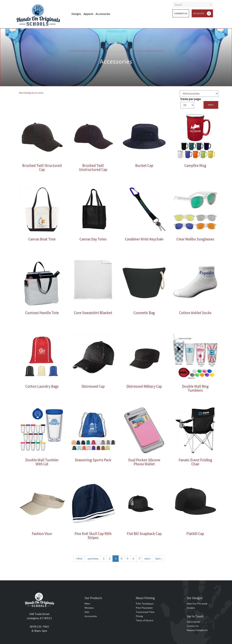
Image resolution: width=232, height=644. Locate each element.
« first (79, 558)
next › (148, 558)
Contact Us (181, 13)
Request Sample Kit (197, 630)
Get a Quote (193, 622)
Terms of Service (144, 620)
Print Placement (144, 608)
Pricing (139, 616)
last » (159, 558)
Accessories (103, 14)
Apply (211, 105)
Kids (87, 612)
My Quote (202, 13)
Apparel (88, 14)
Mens (87, 604)
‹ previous (93, 558)
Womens (89, 608)
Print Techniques (145, 604)
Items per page (191, 99)
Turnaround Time (145, 612)
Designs (76, 14)
